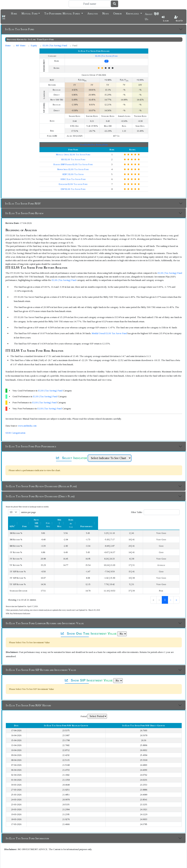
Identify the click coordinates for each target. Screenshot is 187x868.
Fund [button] (53, 520)
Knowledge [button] (133, 13)
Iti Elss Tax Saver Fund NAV (23, 203)
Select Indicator (72, 458)
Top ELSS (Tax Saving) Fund (94, 145)
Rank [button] (141, 520)
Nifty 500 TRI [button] (73, 520)
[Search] (90, 4)
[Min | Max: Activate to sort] (120, 520)
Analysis (93, 13)
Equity (34, 45)
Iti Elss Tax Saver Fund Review (24, 213)
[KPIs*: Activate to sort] (28, 520)
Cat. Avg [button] (97, 520)
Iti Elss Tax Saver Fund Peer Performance (31, 446)
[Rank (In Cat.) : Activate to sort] (142, 520)
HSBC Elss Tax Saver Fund (73, 179)
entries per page (28, 512)
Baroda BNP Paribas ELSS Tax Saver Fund (73, 164)
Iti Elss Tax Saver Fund (20, 29)
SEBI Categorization (15, 433)
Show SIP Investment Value (89, 674)
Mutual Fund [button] (30, 13)
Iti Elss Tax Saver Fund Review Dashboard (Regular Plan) (41, 486)
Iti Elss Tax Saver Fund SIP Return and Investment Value (41, 663)
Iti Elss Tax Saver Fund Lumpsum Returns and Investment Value (45, 617)
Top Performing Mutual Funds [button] (62, 13)
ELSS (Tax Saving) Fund (55, 45)
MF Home (21, 45)
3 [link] (165, 593)
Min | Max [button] (118, 520)
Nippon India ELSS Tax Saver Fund (73, 169)
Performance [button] (165, 520)
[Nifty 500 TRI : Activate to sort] (75, 520)
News (106, 13)
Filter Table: (137, 512)
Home (14, 13)
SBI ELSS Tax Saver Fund (73, 159)
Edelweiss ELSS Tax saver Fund (73, 184)
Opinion (117, 13)
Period (84, 710)
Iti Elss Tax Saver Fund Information (27, 832)
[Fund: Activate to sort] (55, 520)
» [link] (176, 593)
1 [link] (153, 593)
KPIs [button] (12, 520)
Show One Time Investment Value (89, 627)
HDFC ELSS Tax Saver (73, 174)
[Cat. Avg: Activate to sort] (99, 520)
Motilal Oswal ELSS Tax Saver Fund (73, 155)
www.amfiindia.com (27, 426)
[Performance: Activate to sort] (167, 520)
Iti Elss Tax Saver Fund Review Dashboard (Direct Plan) (40, 496)
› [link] (171, 593)
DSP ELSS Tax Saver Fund (73, 189)
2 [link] (159, 593)
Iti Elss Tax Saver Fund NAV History (28, 699)
